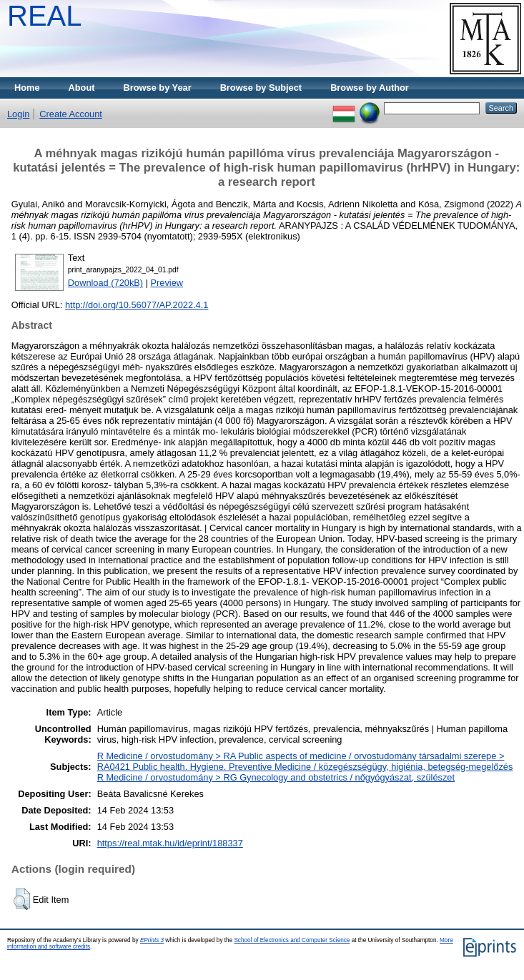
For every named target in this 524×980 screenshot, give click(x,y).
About (82, 88)
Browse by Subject (261, 88)
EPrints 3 (152, 940)
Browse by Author (370, 88)
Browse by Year (158, 88)
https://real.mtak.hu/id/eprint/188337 (170, 843)
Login (18, 114)
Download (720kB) (105, 283)
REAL (45, 16)
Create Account (71, 114)
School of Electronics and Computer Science (292, 940)
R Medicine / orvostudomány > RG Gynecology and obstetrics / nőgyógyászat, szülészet (276, 777)
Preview (167, 283)
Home (27, 88)
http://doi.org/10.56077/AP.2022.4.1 (137, 305)
